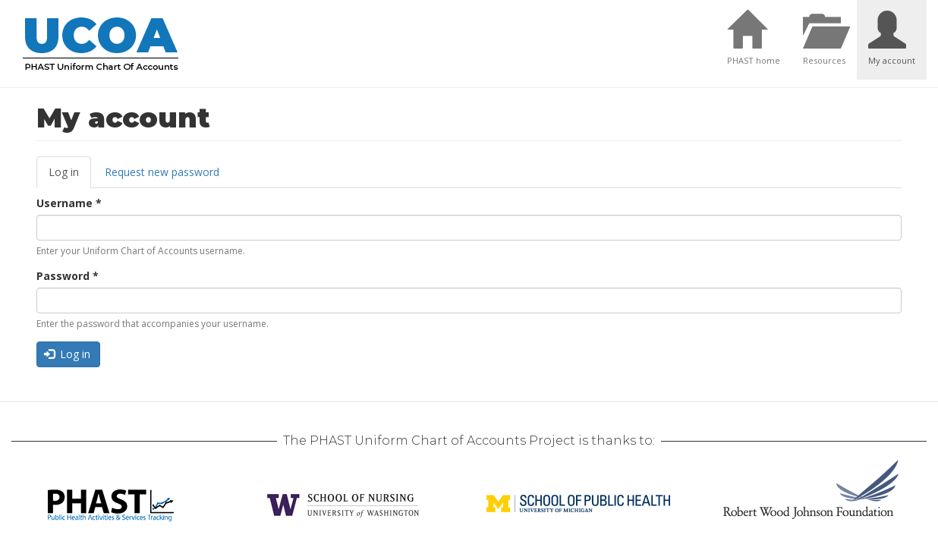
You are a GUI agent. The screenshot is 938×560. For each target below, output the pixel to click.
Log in (70, 176)
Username (69, 203)
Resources (824, 60)
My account (892, 60)
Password (68, 276)
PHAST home (754, 60)
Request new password (162, 172)
